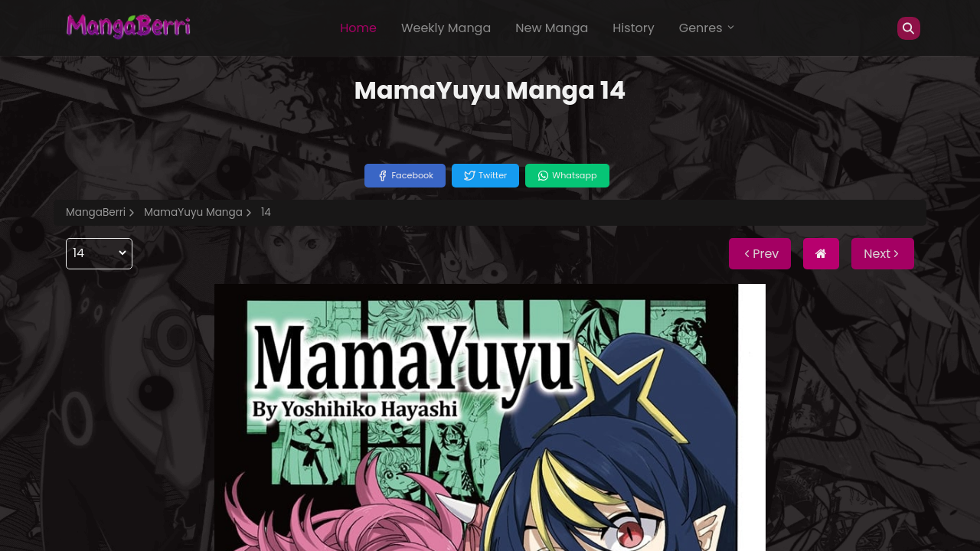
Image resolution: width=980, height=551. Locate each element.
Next (883, 254)
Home (358, 28)
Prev (760, 254)
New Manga (552, 28)
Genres (707, 28)
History (633, 28)
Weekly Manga (446, 28)
